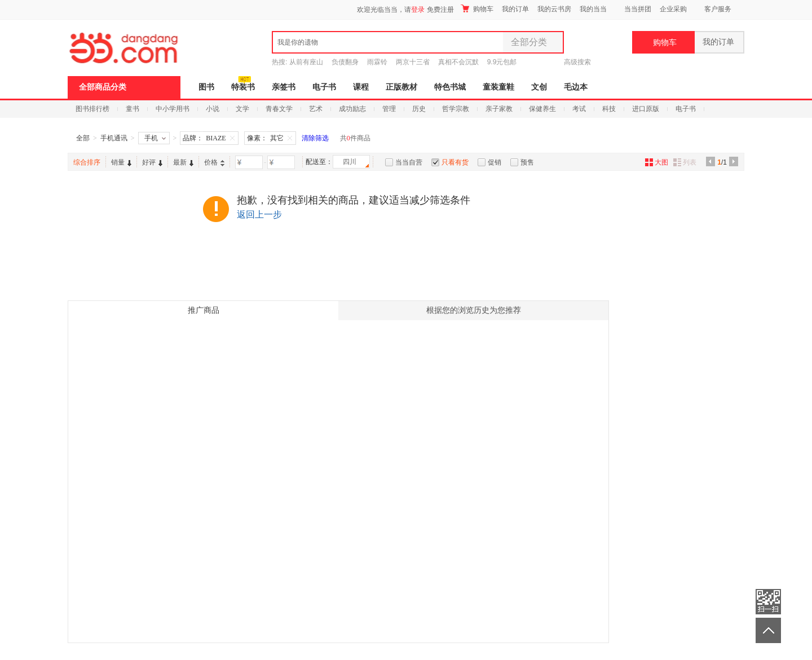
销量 (121, 162)
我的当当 (593, 9)
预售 (527, 162)
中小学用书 (173, 109)
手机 (155, 138)
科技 (609, 109)
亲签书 (284, 87)
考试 (579, 109)
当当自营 (409, 162)
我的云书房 (554, 9)
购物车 (477, 9)
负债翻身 (345, 62)
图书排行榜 (92, 109)
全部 (83, 138)
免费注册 (440, 10)
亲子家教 (499, 109)
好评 (152, 162)
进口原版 (646, 109)
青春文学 (279, 109)
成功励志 (352, 109)
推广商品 (204, 310)
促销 (495, 162)
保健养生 (542, 109)
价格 (214, 162)
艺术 (316, 109)
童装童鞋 (498, 87)
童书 (133, 109)
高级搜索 (577, 62)
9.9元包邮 (502, 62)
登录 (418, 10)
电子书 (324, 87)
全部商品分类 (103, 87)
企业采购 (673, 9)
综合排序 (87, 162)
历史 (419, 109)
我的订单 (515, 9)
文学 (242, 109)
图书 (206, 87)
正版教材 (401, 87)
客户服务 (718, 9)
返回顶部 (768, 630)
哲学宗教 (456, 109)
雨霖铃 (377, 62)
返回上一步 (259, 214)
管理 (389, 109)
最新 (183, 162)
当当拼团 (638, 9)
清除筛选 (315, 138)
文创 (539, 87)
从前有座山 (306, 62)
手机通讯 (114, 138)
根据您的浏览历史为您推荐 (474, 310)
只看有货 (455, 162)
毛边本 (576, 87)
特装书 (243, 87)
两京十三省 (413, 62)
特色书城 (450, 87)
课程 (361, 87)
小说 (213, 109)
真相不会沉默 (458, 62)
